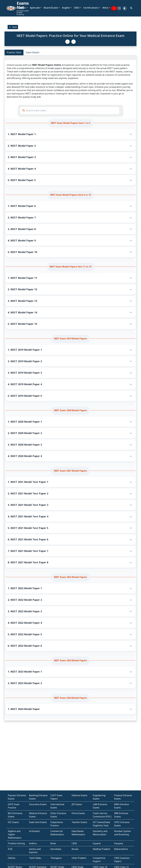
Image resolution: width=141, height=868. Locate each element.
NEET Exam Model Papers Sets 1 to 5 (71, 123)
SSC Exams (13, 822)
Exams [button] (22, 8)
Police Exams (78, 813)
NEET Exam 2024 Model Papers (70, 698)
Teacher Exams (79, 822)
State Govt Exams (38, 822)
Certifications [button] (91, 8)
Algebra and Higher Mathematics (15, 834)
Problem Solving (16, 843)
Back (13, 27)
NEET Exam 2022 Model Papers (70, 577)
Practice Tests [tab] (14, 52)
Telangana (56, 858)
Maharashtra (121, 849)
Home (13, 8)
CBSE (74, 843)
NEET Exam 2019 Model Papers (70, 339)
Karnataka (56, 849)
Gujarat (97, 843)
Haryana (119, 843)
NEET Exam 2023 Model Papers (70, 660)
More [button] (105, 8)
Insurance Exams (38, 804)
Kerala (75, 849)
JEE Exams (77, 804)
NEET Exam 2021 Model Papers (70, 471)
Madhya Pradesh (101, 849)
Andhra (33, 843)
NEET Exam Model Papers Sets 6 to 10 (70, 195)
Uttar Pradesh (79, 858)
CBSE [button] (77, 8)
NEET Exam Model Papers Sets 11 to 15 (71, 267)
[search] (131, 8)
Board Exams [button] (51, 8)
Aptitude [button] (35, 8)
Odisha (11, 858)
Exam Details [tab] (33, 52)
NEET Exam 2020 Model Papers (70, 410)
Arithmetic (34, 831)
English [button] (66, 8)
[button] (119, 8)
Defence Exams (79, 795)
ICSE (10, 849)
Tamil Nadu (35, 858)
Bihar (53, 843)
